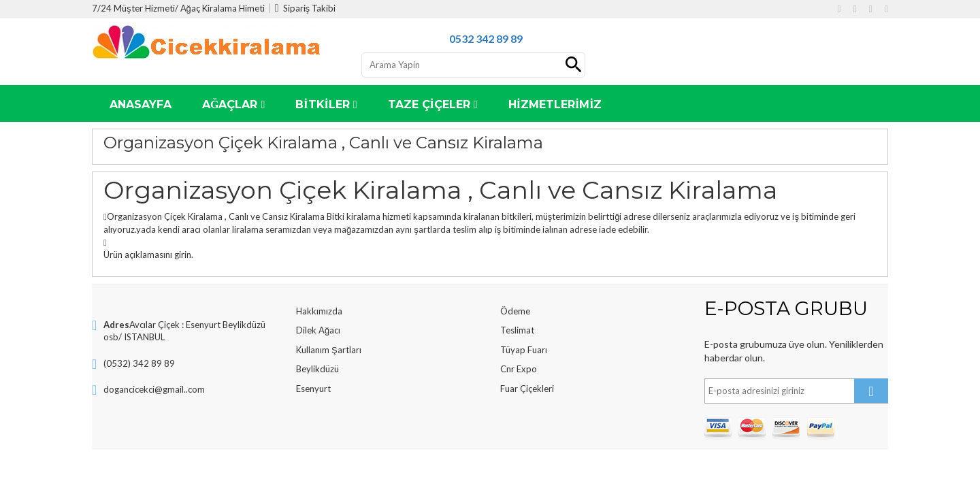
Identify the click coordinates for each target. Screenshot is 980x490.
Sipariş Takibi (305, 8)
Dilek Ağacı (318, 330)
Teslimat (517, 330)
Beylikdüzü (317, 369)
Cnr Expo (519, 369)
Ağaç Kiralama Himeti (223, 8)
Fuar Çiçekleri (527, 389)
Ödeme (515, 311)
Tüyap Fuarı (524, 350)
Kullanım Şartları (329, 350)
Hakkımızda (319, 311)
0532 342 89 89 (486, 38)
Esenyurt (313, 389)
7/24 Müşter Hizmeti (133, 8)
